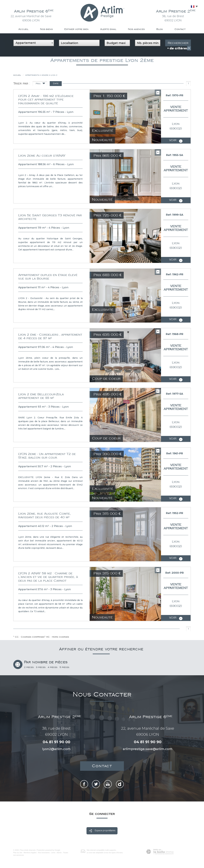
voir (176, 141)
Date (56, 84)
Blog (160, 29)
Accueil (23, 29)
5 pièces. (65, 667)
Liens (53, 853)
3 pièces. (41, 667)
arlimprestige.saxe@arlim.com (148, 749)
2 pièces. (29, 667)
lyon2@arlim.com (56, 749)
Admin (59, 853)
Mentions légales (30, 853)
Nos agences (136, 29)
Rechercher (178, 43)
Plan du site (18, 853)
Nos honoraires (44, 853)
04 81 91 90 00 (56, 742)
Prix (40, 84)
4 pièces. (53, 667)
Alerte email (108, 29)
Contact (180, 29)
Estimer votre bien (76, 29)
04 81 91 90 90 (148, 742)
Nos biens (46, 29)
